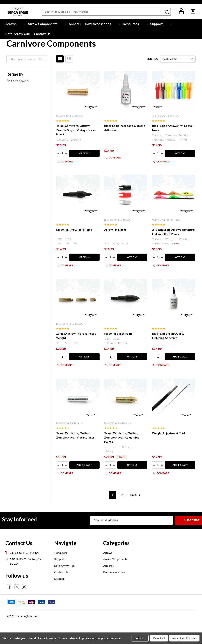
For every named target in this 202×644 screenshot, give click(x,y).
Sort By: (152, 59)
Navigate (65, 543)
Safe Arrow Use (161, 24)
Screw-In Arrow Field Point (74, 230)
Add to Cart (180, 357)
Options (84, 153)
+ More (183, 140)
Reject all (159, 638)
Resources (117, 24)
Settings (140, 638)
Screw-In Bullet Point (118, 333)
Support (137, 24)
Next (136, 495)
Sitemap (59, 579)
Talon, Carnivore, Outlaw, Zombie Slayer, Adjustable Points (122, 437)
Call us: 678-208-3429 (25, 553)
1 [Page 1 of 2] (113, 495)
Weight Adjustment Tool (168, 433)
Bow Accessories (90, 24)
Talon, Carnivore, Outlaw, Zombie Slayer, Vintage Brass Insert (76, 130)
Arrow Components (39, 24)
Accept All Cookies (184, 638)
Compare (65, 161)
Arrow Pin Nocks (115, 230)
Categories (116, 543)
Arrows (12, 24)
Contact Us (187, 24)
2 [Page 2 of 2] (122, 495)
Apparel (65, 24)
